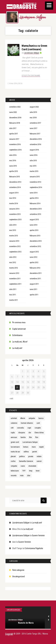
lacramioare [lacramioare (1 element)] (15, 447)
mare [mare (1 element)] (34, 447)
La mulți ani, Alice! (20, 342)
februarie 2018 (15, 123)
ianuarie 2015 (35, 177)
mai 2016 (13, 161)
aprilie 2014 (34, 198)
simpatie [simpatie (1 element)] (14, 466)
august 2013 (34, 220)
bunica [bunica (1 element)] (41, 418)
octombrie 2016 (35, 144)
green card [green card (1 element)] (15, 442)
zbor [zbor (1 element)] (29, 476)
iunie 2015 (13, 166)
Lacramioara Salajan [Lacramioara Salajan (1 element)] (30, 442)
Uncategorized (18, 576)
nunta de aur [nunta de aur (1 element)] (15, 452)
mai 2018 (33, 118)
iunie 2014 (34, 193)
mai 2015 (33, 166)
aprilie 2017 (14, 134)
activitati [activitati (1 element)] (14, 418)
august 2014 (14, 193)
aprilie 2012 (34, 263)
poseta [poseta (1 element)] (31, 456)
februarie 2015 (15, 177)
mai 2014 (13, 198)
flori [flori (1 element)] (37, 437)
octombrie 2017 (35, 123)
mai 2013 (13, 230)
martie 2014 (14, 203)
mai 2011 (13, 295)
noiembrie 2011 (15, 279)
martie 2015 (34, 171)
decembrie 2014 (15, 182)
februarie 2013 (35, 236)
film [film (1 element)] (30, 437)
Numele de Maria (26, 623)
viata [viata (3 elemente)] (22, 476)
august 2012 (34, 252)
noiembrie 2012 (15, 246)
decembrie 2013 (36, 209)
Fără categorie (18, 570)
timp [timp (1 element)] (31, 471)
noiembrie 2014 (35, 182)
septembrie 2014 (36, 187)
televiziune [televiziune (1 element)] (15, 471)
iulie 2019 (33, 112)
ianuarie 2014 (14, 209)
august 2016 (34, 150)
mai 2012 (13, 263)
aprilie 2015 (14, 171)
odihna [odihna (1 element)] (26, 452)
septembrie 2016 (15, 150)
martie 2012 (14, 268)
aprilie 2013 (34, 230)
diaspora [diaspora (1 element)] (22, 433)
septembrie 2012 (15, 252)
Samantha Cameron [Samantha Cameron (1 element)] (26, 461)
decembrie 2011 (36, 273)
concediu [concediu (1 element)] (20, 428)
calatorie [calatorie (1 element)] (14, 423)
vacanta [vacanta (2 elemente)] (14, 476)
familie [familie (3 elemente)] (23, 437)
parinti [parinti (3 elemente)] (35, 452)
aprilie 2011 (34, 295)
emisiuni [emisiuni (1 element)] (14, 437)
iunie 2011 (34, 289)
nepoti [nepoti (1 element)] (41, 447)
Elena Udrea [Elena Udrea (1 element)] (39, 433)
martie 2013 (14, 236)
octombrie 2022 (15, 107)
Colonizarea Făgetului (34, 548)
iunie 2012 (34, 257)
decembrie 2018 (15, 118)
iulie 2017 (13, 128)
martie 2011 (14, 300)
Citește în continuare (31, 76)
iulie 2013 (13, 225)
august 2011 (34, 284)
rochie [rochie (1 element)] (13, 461)
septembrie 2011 (15, 284)
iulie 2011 (13, 289)
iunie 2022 (13, 112)
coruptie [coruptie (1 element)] (38, 428)
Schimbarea (17, 335)
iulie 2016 (13, 155)
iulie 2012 (13, 257)
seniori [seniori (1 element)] (39, 461)
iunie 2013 (34, 225)
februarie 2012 (35, 268)
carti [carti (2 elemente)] (38, 423)
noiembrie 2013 (15, 214)
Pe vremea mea (19, 322)
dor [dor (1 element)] (30, 433)
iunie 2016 (34, 155)
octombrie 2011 (35, 279)
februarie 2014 (35, 203)
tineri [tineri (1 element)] (38, 471)
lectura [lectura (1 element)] (26, 447)
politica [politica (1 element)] (22, 456)
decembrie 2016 (36, 139)
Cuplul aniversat (19, 329)
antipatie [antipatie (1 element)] (32, 418)
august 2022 (34, 107)
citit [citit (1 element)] (12, 428)
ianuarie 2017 (14, 139)
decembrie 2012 (36, 241)
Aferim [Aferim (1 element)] (23, 418)
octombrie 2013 (35, 214)
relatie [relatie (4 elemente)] (39, 456)
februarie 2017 (35, 134)
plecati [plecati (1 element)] (13, 456)
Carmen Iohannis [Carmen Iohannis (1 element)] (27, 423)
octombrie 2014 (15, 187)
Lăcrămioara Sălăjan (32, 18)
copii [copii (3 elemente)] (29, 428)
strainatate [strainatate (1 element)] (32, 466)
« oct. (11, 399)
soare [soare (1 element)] (23, 466)
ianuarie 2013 (14, 241)
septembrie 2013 (15, 220)
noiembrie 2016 (15, 144)
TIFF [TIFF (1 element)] (24, 471)
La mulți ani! (17, 348)
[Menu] (49, 6)
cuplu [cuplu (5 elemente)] (13, 433)
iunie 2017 (34, 128)
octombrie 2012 (35, 246)
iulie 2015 (33, 161)
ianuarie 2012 (14, 273)
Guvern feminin (38, 535)
